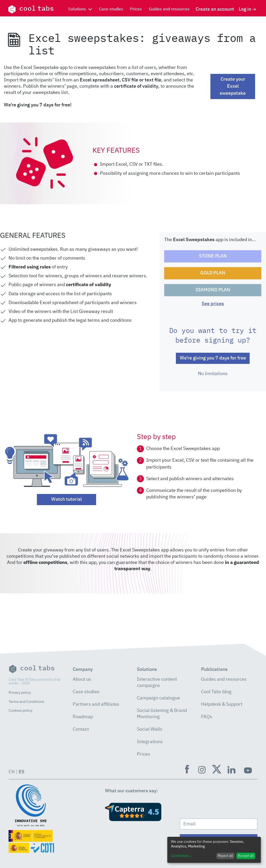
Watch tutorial (66, 499)
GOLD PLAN (213, 273)
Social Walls (150, 729)
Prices (136, 9)
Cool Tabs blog (216, 692)
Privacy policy (20, 693)
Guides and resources (169, 9)
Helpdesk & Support (222, 704)
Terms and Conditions (26, 702)
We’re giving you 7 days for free (213, 358)
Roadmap (83, 717)
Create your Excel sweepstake (233, 86)
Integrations (150, 742)
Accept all (246, 856)
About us (82, 679)
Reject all (225, 856)
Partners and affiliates (96, 704)
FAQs (207, 717)
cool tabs (31, 9)
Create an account (215, 9)
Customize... (181, 856)
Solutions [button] (80, 9)
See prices (213, 304)
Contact (81, 729)
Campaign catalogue (158, 698)
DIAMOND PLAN (213, 290)
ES (22, 772)
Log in (247, 9)
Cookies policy (21, 711)
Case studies (111, 9)
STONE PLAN (213, 256)
